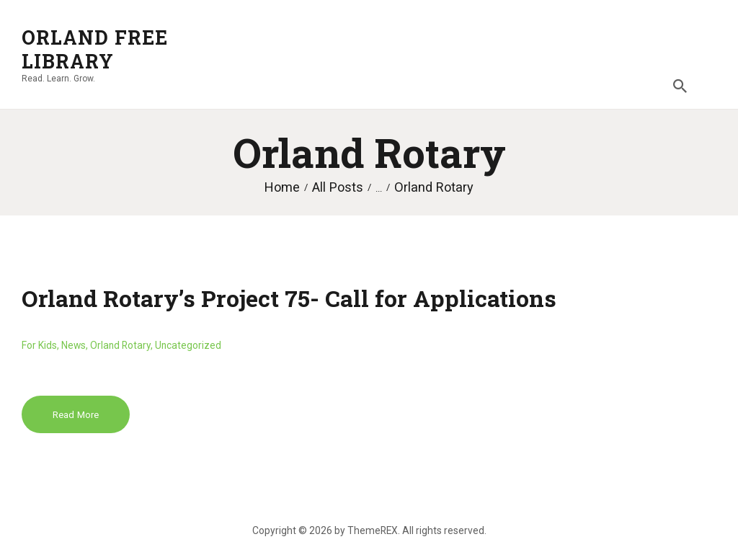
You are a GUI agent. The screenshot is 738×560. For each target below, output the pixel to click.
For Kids (39, 345)
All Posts (338, 187)
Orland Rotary (120, 345)
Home (282, 187)
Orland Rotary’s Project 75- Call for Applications (289, 298)
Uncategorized (188, 345)
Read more (76, 415)
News (74, 345)
